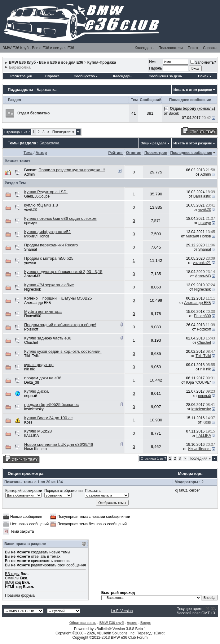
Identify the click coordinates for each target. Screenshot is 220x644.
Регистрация (21, 76)
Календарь (144, 48)
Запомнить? (203, 62)
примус (30, 223)
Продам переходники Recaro (51, 245)
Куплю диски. (37, 391)
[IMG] (9, 582)
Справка (210, 48)
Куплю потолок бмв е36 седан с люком (60, 218)
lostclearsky (34, 409)
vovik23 (31, 210)
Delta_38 (32, 382)
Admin (29, 174)
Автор (41, 153)
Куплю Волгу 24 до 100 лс (48, 418)
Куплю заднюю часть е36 (48, 338)
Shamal (31, 249)
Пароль (156, 68)
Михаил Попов (37, 236)
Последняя (63, 132)
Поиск (193, 48)
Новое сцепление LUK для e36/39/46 (59, 444)
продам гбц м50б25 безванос (51, 405)
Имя (153, 62)
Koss (28, 422)
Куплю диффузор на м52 (47, 232)
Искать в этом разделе (193, 90)
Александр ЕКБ (37, 303)
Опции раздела (153, 143)
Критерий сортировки (24, 491)
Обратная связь (83, 623)
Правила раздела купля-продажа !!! (72, 170)
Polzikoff (31, 329)
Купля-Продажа (102, 62)
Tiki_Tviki (32, 356)
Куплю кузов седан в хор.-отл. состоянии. (63, 351)
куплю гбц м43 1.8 (41, 205)
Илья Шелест (36, 449)
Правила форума (20, 595)
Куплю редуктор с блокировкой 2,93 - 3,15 (63, 272)
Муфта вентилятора (43, 311)
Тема (28, 153)
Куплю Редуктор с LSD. (46, 192)
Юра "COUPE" (199, 382)
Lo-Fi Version (122, 611)
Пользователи (170, 48)
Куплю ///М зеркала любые (49, 285)
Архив (132, 623)
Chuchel (31, 343)
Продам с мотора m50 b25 (49, 258)
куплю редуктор (39, 365)
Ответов (134, 153)
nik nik (29, 369)
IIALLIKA (31, 436)
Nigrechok (33, 289)
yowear (30, 263)
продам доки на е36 (43, 378)
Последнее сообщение (191, 153)
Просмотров (156, 153)
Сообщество (86, 76)
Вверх (145, 623)
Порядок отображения (64, 491)
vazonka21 (202, 263)
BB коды (12, 574)
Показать (93, 491)
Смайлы (12, 578)
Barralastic (202, 196)
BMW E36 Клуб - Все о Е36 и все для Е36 (38, 48)
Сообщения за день (165, 76)
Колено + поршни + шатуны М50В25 (58, 298)
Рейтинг (115, 153)
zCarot (159, 633)
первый (31, 396)
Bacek (174, 113)
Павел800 (33, 316)
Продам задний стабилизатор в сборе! (60, 325)
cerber (195, 490)
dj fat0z (181, 490)
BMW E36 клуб (112, 623)
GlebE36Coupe (37, 196)
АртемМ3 (32, 276)
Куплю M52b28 (38, 431)
